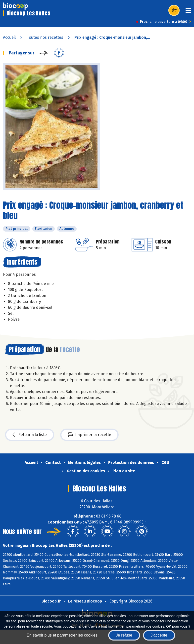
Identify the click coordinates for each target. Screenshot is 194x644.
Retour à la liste (30, 435)
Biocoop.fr (51, 601)
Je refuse (124, 635)
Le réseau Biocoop (85, 601)
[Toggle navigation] (188, 12)
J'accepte (159, 635)
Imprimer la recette (89, 435)
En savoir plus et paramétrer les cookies (62, 635)
